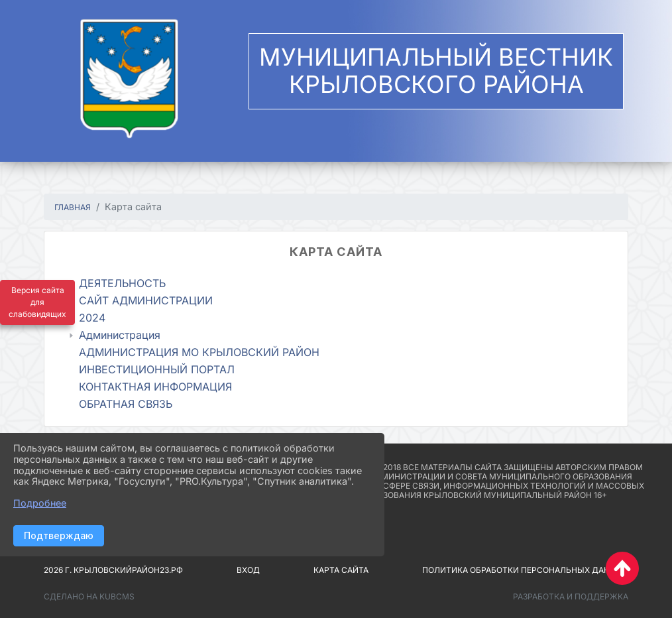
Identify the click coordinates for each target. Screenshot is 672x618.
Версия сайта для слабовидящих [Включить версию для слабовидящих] (37, 302)
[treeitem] (339, 284)
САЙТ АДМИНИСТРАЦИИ (146, 300)
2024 (92, 318)
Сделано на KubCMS (89, 596)
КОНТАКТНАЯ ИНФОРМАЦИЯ (155, 387)
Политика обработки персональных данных (525, 570)
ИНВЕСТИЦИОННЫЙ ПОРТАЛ (157, 369)
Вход (248, 570)
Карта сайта (341, 570)
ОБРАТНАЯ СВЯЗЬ (126, 404)
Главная (73, 207)
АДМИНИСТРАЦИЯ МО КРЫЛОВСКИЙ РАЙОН (199, 352)
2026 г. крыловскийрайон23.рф (113, 570)
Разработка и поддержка (571, 596)
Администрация (120, 335)
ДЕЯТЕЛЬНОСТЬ (122, 283)
